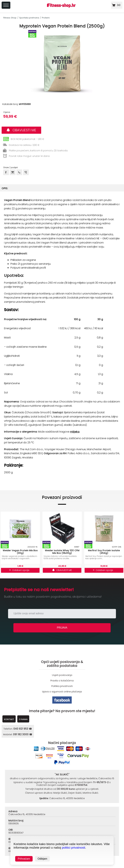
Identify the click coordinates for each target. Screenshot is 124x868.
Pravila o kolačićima (62, 681)
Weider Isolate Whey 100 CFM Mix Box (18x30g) (62, 552)
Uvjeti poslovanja (62, 675)
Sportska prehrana (29, 18)
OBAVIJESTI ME (21, 130)
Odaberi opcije (20, 570)
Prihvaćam (24, 859)
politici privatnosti (74, 848)
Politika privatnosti (62, 686)
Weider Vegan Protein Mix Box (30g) (20, 552)
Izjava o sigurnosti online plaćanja (62, 692)
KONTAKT (9, 719)
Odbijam (42, 859)
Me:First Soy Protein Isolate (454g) (104, 552)
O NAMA (23, 719)
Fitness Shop (10, 18)
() (116, 5)
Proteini (46, 18)
